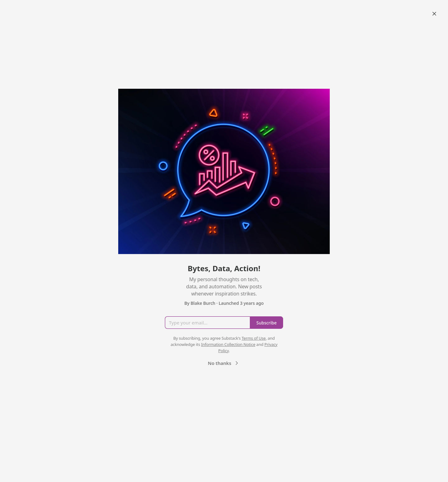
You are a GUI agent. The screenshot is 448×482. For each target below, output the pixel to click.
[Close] (434, 14)
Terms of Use (254, 338)
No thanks (224, 363)
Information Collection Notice (228, 344)
